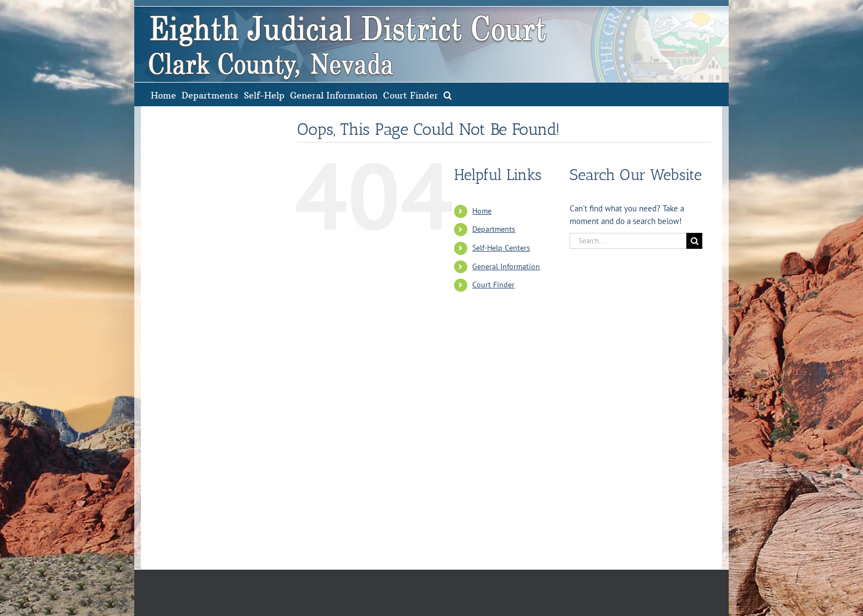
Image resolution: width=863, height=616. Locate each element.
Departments (494, 229)
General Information (506, 266)
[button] (448, 94)
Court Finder (493, 285)
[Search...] (628, 241)
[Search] (694, 241)
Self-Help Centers (501, 248)
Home (482, 211)
